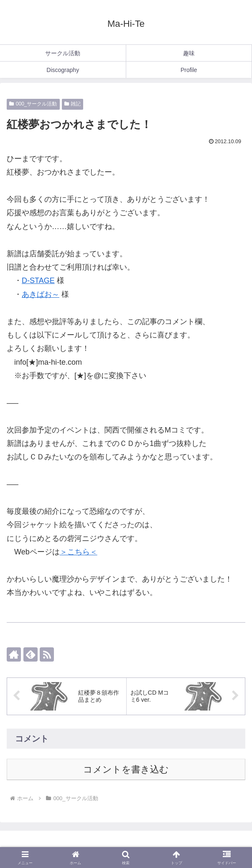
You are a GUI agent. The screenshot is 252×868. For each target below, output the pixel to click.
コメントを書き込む (126, 769)
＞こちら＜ (79, 552)
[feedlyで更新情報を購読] (31, 654)
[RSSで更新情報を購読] (47, 654)
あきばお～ (41, 294)
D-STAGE (38, 281)
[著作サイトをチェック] (14, 654)
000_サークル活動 (33, 104)
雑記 (73, 104)
